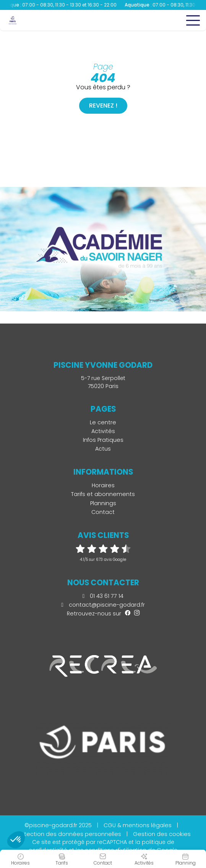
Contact (103, 512)
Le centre (103, 422)
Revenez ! (103, 105)
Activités (103, 431)
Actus (103, 449)
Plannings (103, 503)
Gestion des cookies (162, 834)
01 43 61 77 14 (103, 596)
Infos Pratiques (103, 440)
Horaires (103, 485)
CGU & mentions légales (138, 825)
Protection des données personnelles (68, 834)
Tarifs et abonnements (103, 494)
